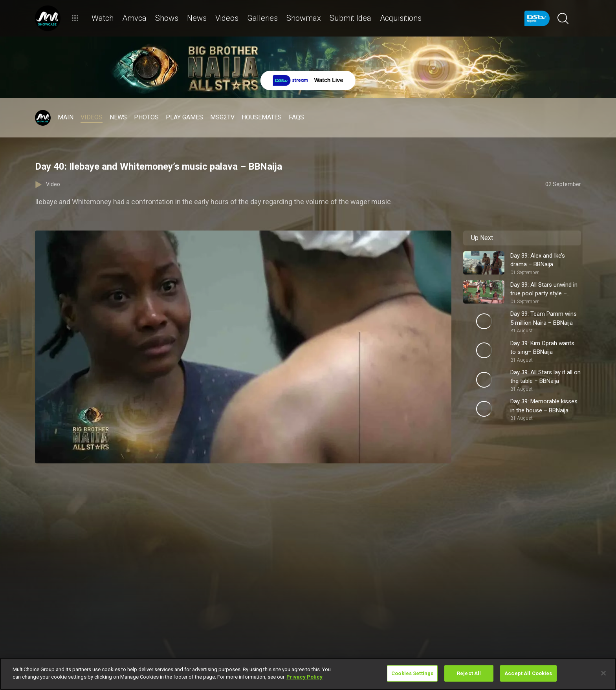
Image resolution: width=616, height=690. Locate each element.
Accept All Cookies (528, 673)
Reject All (469, 673)
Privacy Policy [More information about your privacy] (304, 677)
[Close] (603, 673)
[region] (308, 674)
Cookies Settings (412, 673)
